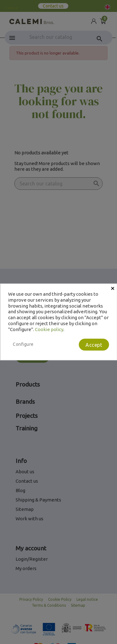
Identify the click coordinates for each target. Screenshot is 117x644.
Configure (23, 345)
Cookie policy (49, 329)
